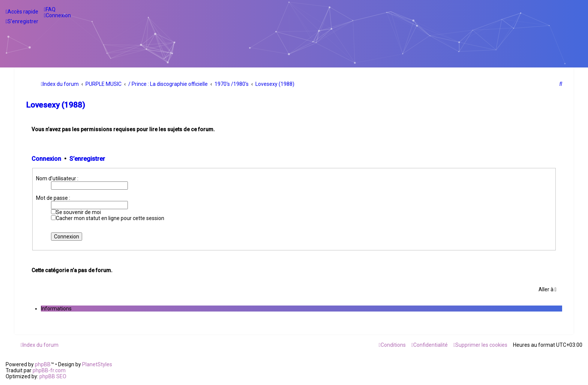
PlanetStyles (97, 364)
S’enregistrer (87, 159)
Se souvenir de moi (76, 212)
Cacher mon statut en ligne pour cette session (108, 218)
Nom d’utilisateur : (57, 178)
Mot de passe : (53, 198)
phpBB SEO (53, 376)
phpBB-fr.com (49, 370)
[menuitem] (50, 9)
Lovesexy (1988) (55, 105)
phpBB (43, 364)
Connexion (46, 159)
